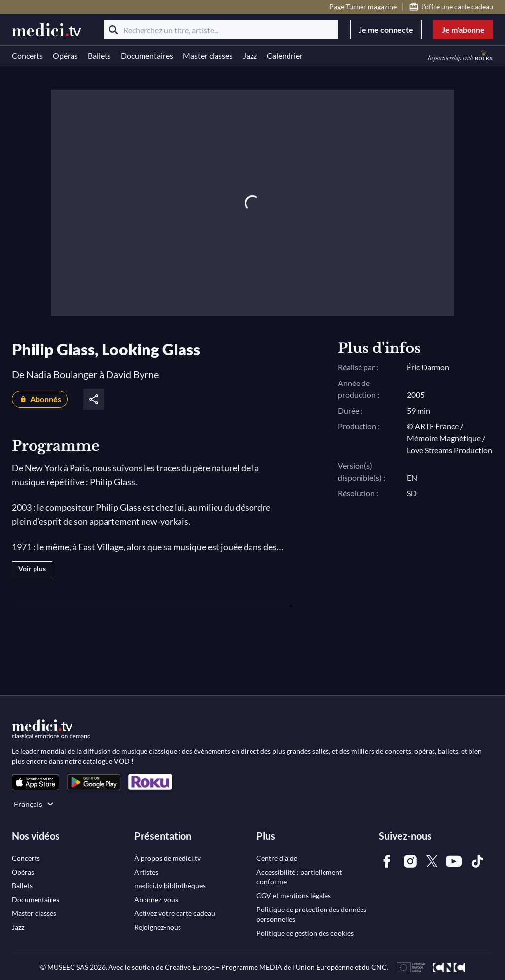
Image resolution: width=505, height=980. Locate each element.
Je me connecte (386, 29)
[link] (36, 782)
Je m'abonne (463, 29)
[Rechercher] (113, 30)
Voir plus (32, 569)
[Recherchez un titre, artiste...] (221, 30)
